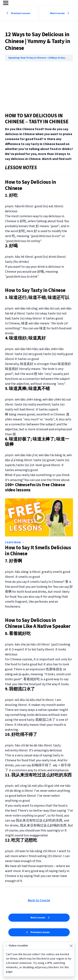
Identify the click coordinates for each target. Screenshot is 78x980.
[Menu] (6, 3)
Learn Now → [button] (15, 542)
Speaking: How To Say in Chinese (27, 58)
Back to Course (39, 900)
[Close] (71, 946)
